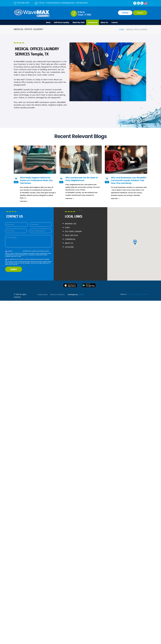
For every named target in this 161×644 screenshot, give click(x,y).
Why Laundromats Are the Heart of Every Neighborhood (82, 179)
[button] (80, 211)
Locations (140, 13)
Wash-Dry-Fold (78, 23)
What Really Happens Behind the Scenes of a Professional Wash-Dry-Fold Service (37, 181)
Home (45, 23)
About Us (106, 23)
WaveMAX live (71, 224)
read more (24, 202)
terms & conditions (18, 252)
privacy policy (43, 295)
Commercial (93, 23)
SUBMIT (14, 270)
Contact (118, 23)
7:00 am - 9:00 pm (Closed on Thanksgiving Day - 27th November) (61, 3)
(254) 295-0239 (21, 3)
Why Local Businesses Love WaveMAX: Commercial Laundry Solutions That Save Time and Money (129, 181)
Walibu (82, 295)
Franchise (125, 13)
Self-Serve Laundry (60, 23)
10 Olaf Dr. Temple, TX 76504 (137, 295)
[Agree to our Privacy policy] (6, 252)
